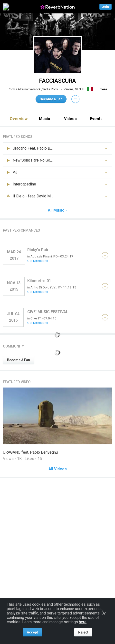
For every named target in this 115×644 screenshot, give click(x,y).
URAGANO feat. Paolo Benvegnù (30, 452)
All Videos (58, 469)
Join (105, 7)
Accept (32, 632)
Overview (19, 119)
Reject (83, 632)
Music (44, 119)
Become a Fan (51, 99)
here (83, 622)
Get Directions (38, 261)
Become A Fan (19, 360)
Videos (70, 119)
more (103, 89)
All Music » (57, 210)
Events (96, 119)
